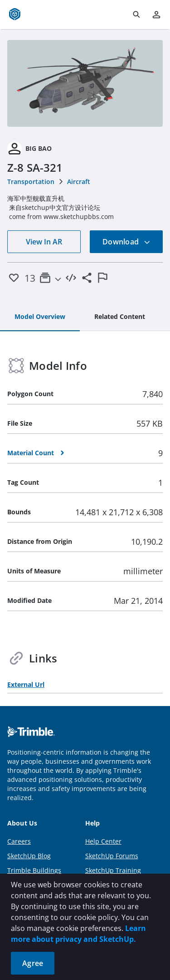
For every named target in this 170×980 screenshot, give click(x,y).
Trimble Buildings (34, 870)
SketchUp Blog (29, 856)
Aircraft (79, 182)
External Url (26, 684)
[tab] (40, 317)
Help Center (103, 841)
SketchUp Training (113, 870)
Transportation (31, 182)
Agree (33, 963)
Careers (19, 841)
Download (126, 242)
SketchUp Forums (112, 856)
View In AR (44, 242)
